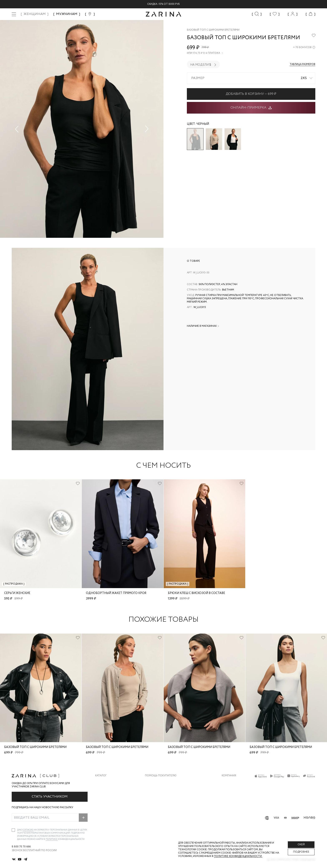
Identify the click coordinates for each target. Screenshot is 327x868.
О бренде (228, 782)
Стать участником (50, 797)
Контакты (229, 799)
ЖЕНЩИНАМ (35, 14)
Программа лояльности (162, 807)
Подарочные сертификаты (164, 815)
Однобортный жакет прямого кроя (116, 593)
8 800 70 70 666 (21, 847)
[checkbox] (13, 830)
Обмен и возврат (157, 790)
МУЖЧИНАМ (67, 14)
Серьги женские (17, 593)
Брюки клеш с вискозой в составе (196, 593)
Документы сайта (158, 824)
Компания (229, 776)
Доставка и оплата (159, 782)
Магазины (229, 815)
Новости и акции (234, 807)
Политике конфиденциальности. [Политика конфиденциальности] (238, 856)
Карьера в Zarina (233, 790)
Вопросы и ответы (159, 799)
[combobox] (251, 78)
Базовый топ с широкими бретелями (35, 747)
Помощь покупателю (161, 776)
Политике (52, 839)
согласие (28, 830)
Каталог (101, 776)
